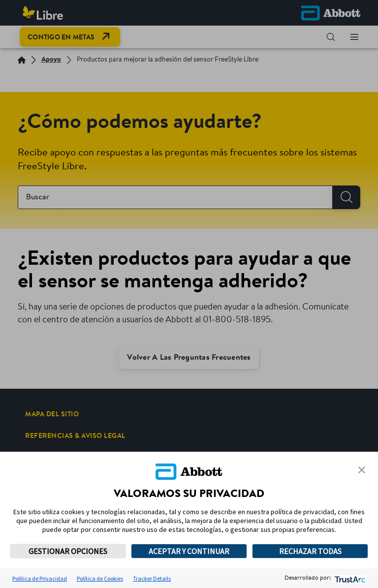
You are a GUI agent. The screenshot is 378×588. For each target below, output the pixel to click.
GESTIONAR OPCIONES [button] (68, 551)
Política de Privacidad (40, 578)
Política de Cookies (100, 578)
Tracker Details (152, 578)
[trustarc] (349, 578)
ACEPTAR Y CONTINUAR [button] (189, 551)
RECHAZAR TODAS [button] (310, 551)
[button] (362, 470)
